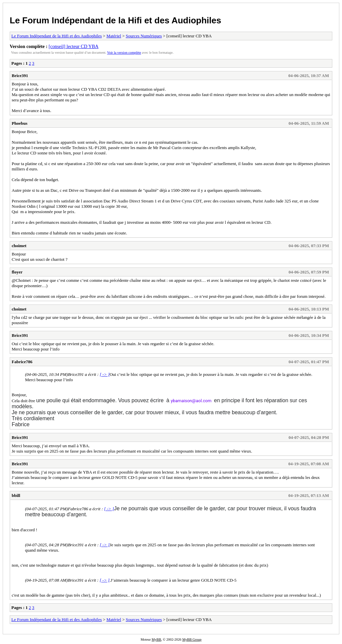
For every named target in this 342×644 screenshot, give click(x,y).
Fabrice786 (22, 362)
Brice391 (20, 76)
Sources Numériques (144, 36)
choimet (19, 246)
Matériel (114, 36)
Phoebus (20, 123)
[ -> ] (105, 374)
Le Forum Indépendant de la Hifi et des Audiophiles (115, 20)
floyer (17, 272)
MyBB (156, 639)
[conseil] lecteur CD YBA (74, 46)
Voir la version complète (124, 53)
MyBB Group (192, 639)
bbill (16, 495)
